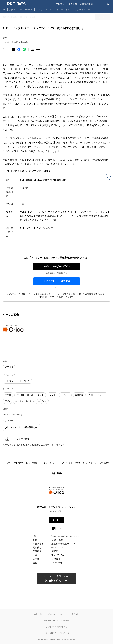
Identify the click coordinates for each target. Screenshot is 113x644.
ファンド (65, 395)
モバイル (29, 9)
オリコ (8, 395)
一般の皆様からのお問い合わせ (57, 633)
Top (4, 9)
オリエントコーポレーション (30, 395)
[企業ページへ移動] (56, 491)
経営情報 (9, 367)
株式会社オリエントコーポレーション (48, 463)
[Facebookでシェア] (19, 49)
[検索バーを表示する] (109, 4)
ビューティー (63, 9)
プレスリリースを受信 (67, 4)
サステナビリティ (97, 395)
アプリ (39, 9)
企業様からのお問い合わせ (57, 627)
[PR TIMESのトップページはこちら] (16, 4)
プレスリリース (21, 463)
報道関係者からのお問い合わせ (57, 621)
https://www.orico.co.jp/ (13, 414)
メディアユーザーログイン (57, 267)
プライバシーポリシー (57, 614)
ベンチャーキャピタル (26, 401)
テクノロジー (15, 9)
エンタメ (50, 9)
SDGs (7, 401)
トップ (7, 463)
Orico (44, 401)
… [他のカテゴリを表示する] (89, 9)
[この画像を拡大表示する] (13, 328)
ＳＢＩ (53, 395)
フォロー (57, 520)
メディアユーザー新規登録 (57, 281)
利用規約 (75, 614)
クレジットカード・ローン (17, 381)
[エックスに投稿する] (13, 49)
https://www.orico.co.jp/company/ (66, 536)
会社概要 (38, 614)
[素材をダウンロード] (33, 49)
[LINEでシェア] (24, 49)
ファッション (79, 9)
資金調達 (79, 395)
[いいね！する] (5, 49)
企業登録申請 (86, 4)
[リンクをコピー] (38, 49)
